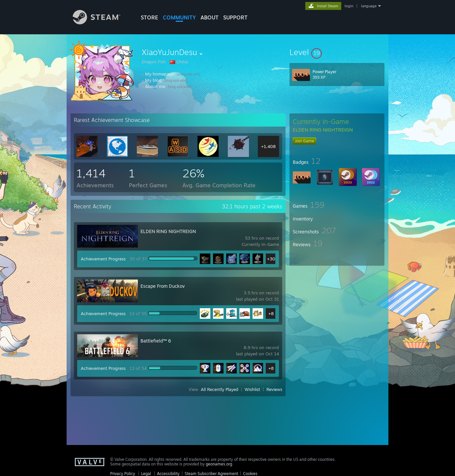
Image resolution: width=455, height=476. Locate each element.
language (369, 6)
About (210, 17)
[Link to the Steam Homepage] (102, 23)
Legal (146, 474)
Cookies (250, 474)
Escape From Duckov (163, 286)
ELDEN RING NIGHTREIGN (168, 231)
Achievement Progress (103, 259)
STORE (150, 17)
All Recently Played (220, 389)
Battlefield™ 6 (156, 341)
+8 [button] (271, 313)
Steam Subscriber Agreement (211, 474)
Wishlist (252, 389)
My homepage (160, 74)
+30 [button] (271, 259)
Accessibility (168, 474)
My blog (153, 80)
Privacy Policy (123, 474)
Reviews (274, 389)
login (349, 6)
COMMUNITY (179, 17)
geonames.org (219, 464)
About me (155, 86)
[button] (337, 52)
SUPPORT (235, 17)
